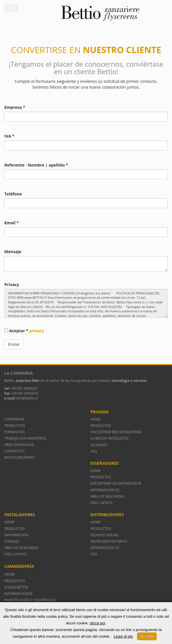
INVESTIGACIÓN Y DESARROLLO (30, 600)
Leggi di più (123, 636)
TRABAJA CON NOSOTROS (25, 438)
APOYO (107, 503)
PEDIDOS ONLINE (105, 535)
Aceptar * (24, 331)
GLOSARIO (99, 445)
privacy (37, 331)
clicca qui (97, 623)
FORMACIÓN (15, 432)
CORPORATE (14, 419)
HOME (96, 419)
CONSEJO (12, 541)
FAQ (94, 451)
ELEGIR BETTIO (16, 587)
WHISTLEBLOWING (20, 457)
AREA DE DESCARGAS (108, 496)
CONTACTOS (14, 451)
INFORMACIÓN (17, 535)
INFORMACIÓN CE (105, 490)
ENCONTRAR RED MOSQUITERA (116, 432)
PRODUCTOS (15, 426)
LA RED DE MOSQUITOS (110, 438)
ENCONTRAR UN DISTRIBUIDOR (116, 483)
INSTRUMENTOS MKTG (109, 541)
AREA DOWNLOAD (19, 445)
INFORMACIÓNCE (18, 594)
